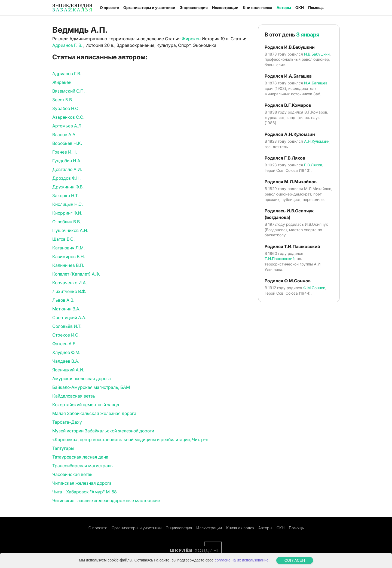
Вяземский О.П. (68, 91)
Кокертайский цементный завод (86, 405)
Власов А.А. (64, 135)
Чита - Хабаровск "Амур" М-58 (85, 492)
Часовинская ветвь (72, 474)
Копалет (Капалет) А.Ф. (76, 274)
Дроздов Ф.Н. (66, 178)
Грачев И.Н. (65, 152)
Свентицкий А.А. (69, 317)
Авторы (284, 7)
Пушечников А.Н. (70, 230)
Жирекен (191, 39)
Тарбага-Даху (67, 422)
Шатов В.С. (63, 239)
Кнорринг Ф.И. (67, 213)
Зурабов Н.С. (66, 108)
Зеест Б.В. (63, 100)
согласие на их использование (241, 560)
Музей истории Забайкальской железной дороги (103, 431)
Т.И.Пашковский (280, 259)
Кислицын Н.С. (68, 204)
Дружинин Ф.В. (68, 187)
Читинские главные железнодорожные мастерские (106, 500)
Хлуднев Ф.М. (66, 352)
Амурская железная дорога (82, 378)
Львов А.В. (63, 300)
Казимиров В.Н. (69, 256)
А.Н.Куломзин (317, 141)
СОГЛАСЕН (295, 560)
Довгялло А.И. (67, 169)
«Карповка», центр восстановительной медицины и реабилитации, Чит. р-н (130, 439)
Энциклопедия (194, 7)
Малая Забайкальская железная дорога (94, 413)
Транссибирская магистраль (82, 466)
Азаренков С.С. (68, 117)
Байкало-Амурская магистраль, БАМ (91, 387)
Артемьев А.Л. (67, 126)
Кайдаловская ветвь (74, 396)
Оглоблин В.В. (67, 222)
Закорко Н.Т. (65, 196)
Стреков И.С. (66, 335)
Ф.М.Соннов (314, 288)
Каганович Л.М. (68, 248)
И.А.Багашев (316, 83)
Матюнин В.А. (66, 309)
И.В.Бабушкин (317, 54)
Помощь (316, 7)
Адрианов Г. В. (68, 45)
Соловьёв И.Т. (67, 326)
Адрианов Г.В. (67, 74)
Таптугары (63, 448)
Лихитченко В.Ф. (69, 291)
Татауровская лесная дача (80, 457)
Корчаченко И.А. (70, 283)
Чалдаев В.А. (66, 361)
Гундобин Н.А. (67, 161)
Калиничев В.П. (68, 265)
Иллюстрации (225, 7)
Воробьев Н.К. (67, 143)
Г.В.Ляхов (313, 165)
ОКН (300, 7)
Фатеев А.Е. (64, 344)
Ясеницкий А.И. (68, 370)
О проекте (109, 7)
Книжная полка (258, 7)
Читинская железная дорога (82, 483)
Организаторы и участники (149, 7)
